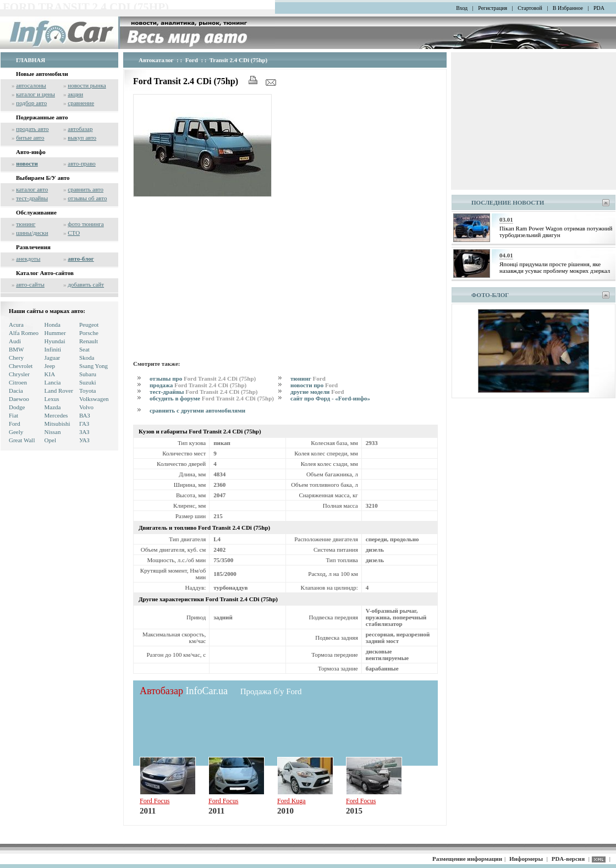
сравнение (81, 103)
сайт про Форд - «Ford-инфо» (330, 398)
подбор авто (31, 103)
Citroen (18, 382)
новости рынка (87, 85)
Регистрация (493, 8)
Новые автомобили (42, 74)
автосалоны (31, 85)
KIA (50, 374)
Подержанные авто (42, 117)
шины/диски (32, 233)
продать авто (32, 129)
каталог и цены (35, 94)
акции (75, 94)
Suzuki (88, 382)
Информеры (526, 859)
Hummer (55, 333)
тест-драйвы (32, 198)
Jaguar (53, 358)
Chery (16, 358)
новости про (314, 385)
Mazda (53, 407)
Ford (15, 424)
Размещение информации (467, 859)
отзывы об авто (87, 198)
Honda (53, 325)
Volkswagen (94, 399)
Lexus (52, 399)
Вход (462, 8)
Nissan (53, 432)
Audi (15, 341)
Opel (50, 440)
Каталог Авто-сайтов (45, 273)
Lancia (53, 382)
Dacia (16, 391)
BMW (16, 349)
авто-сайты (30, 284)
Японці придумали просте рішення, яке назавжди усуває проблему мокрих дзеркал (555, 267)
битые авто (30, 138)
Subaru (88, 374)
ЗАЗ (84, 432)
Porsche (89, 333)
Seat (84, 349)
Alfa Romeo (24, 333)
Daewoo (19, 399)
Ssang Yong (94, 366)
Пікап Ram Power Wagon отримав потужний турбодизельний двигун (556, 232)
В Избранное (568, 8)
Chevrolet (21, 366)
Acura (16, 325)
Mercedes (56, 415)
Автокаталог (156, 60)
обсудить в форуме (212, 398)
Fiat (13, 415)
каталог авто (32, 189)
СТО (74, 233)
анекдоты (28, 259)
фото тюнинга (86, 224)
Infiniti (53, 349)
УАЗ (84, 440)
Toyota (87, 391)
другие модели (317, 392)
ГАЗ (84, 424)
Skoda (87, 358)
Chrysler (19, 374)
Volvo (86, 407)
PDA (599, 8)
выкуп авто (82, 138)
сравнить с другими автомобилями (197, 410)
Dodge (17, 407)
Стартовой (530, 8)
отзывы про (203, 378)
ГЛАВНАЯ (31, 60)
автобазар (80, 129)
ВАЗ (85, 415)
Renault (89, 341)
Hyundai (55, 341)
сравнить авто (86, 189)
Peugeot (89, 325)
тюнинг (26, 224)
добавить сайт (86, 284)
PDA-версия (568, 859)
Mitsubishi (57, 424)
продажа (198, 385)
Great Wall (22, 440)
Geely (16, 432)
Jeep (50, 366)
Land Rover (59, 391)
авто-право (82, 163)
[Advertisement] (285, 277)
